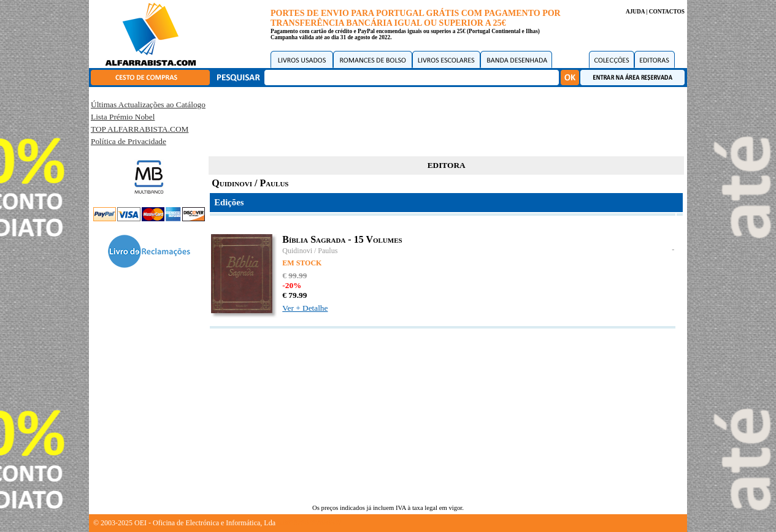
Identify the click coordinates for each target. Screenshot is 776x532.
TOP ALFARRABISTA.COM (140, 129)
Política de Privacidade (129, 141)
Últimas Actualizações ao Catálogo (148, 104)
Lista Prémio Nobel (123, 117)
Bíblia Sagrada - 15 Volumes (342, 239)
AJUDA (635, 12)
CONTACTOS (667, 12)
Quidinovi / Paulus (310, 251)
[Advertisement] (447, 120)
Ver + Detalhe (305, 308)
